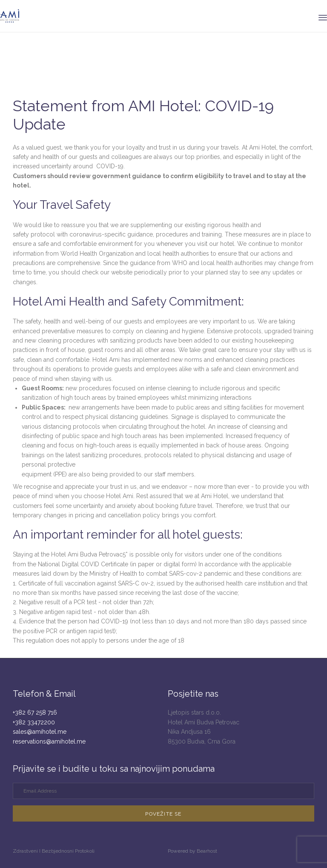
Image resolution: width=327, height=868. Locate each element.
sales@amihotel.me (40, 732)
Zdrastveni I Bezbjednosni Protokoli (54, 851)
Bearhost (207, 851)
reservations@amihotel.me (49, 741)
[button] (163, 813)
